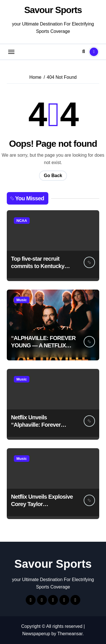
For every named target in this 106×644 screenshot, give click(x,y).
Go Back (53, 176)
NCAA (22, 221)
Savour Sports (53, 10)
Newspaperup (36, 634)
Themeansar (70, 634)
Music (22, 300)
